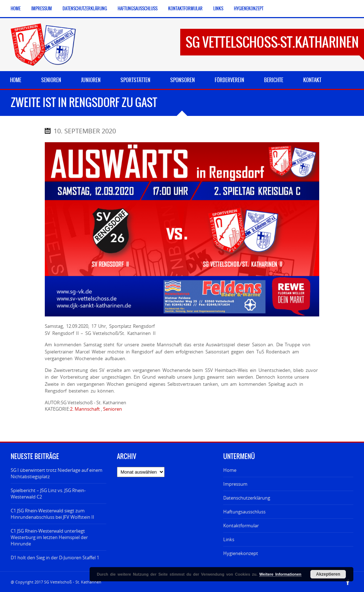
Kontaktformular (185, 9)
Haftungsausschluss (138, 9)
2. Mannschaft (85, 409)
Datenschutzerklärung (85, 9)
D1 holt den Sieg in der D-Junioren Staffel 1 (55, 558)
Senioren (113, 409)
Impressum (42, 9)
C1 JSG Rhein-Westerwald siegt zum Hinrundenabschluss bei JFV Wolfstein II (52, 514)
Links (218, 9)
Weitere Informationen (280, 574)
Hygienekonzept (249, 9)
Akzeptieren (328, 574)
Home (16, 9)
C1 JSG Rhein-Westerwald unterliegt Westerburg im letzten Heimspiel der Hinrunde (49, 537)
